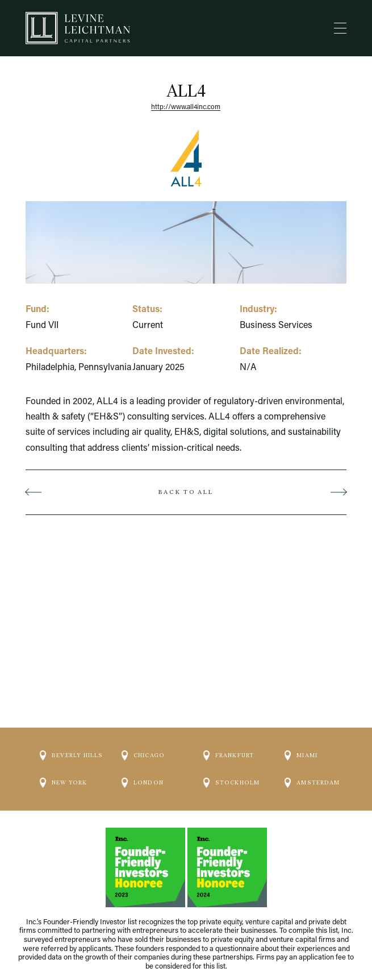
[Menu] (340, 28)
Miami (301, 755)
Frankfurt (229, 755)
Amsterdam (312, 783)
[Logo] (78, 28)
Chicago (143, 755)
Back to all (186, 492)
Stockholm (232, 783)
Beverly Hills (72, 755)
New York (64, 783)
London (143, 783)
